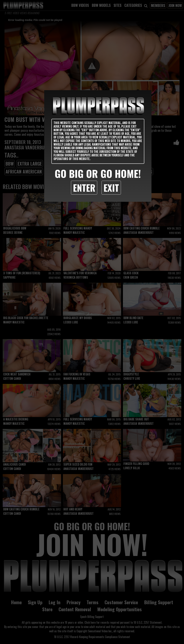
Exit (111, 188)
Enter (84, 188)
